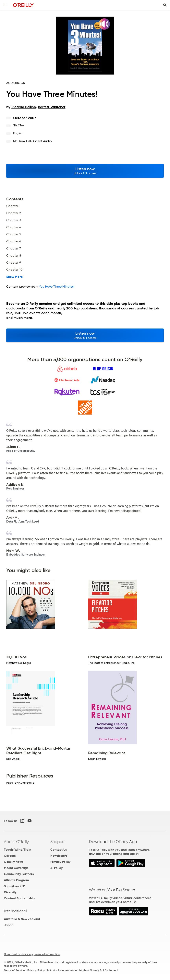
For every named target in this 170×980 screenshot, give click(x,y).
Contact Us (59, 850)
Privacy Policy (60, 862)
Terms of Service (14, 970)
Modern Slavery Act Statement (99, 970)
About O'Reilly (16, 842)
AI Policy (56, 868)
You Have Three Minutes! (57, 287)
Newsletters (59, 856)
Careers (10, 856)
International (15, 911)
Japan (9, 925)
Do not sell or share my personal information (32, 954)
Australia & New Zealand (22, 919)
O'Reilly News (14, 862)
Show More (14, 277)
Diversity (10, 892)
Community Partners (19, 874)
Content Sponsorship (19, 898)
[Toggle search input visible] (165, 5)
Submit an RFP (14, 886)
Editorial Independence (62, 970)
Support (58, 842)
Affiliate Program (16, 880)
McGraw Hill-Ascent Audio (32, 141)
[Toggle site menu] (5, 5)
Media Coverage (16, 868)
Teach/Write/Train (18, 850)
